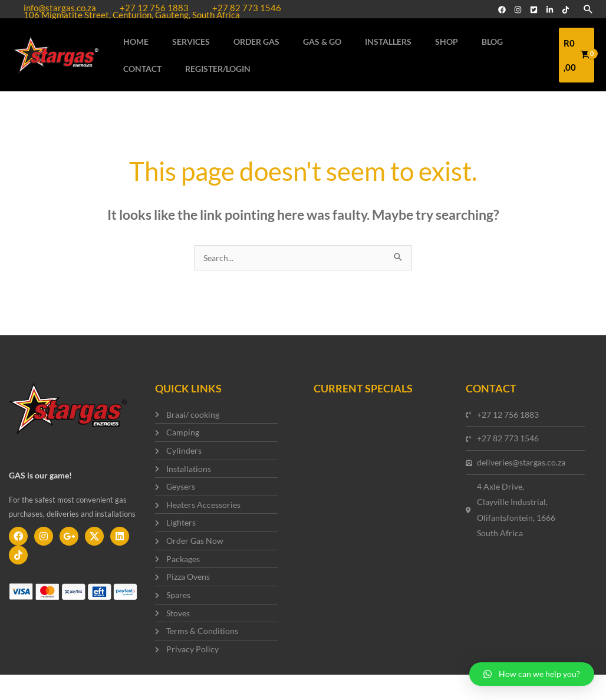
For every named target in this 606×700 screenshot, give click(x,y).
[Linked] (550, 10)
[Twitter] (534, 10)
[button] (532, 674)
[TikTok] (566, 10)
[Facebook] (502, 10)
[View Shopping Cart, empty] (571, 63)
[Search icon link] (588, 9)
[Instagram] (518, 10)
